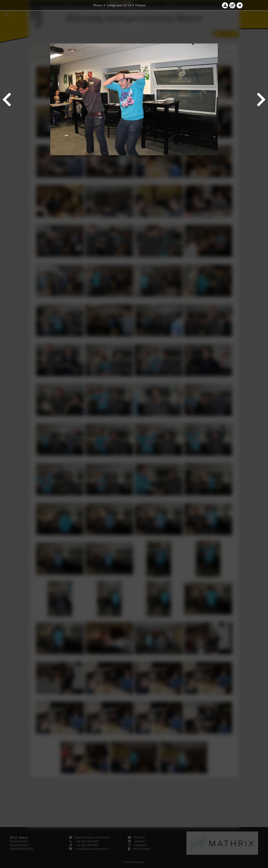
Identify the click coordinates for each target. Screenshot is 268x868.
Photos (98, 5)
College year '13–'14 (119, 5)
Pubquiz (140, 5)
